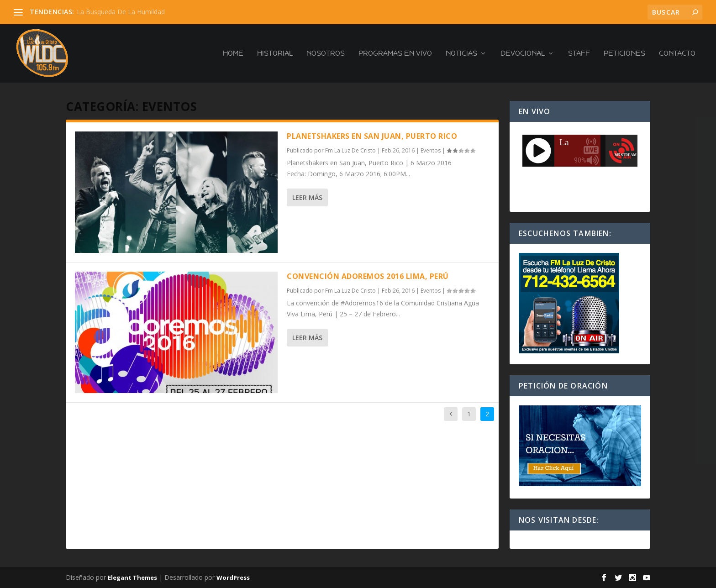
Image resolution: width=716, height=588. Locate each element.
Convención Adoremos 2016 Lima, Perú (368, 276)
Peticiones (624, 54)
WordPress (233, 577)
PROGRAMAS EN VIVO (395, 54)
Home (233, 54)
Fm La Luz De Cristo (350, 150)
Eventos (431, 150)
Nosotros (326, 54)
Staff (579, 54)
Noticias (461, 54)
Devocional (523, 54)
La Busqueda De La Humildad (121, 12)
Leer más (307, 197)
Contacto (677, 54)
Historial (275, 54)
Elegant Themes (132, 577)
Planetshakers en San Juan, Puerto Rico (372, 136)
